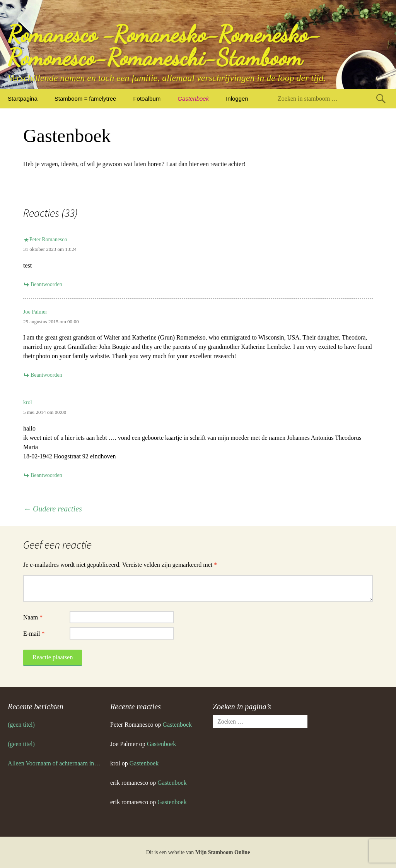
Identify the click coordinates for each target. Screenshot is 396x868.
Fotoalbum (147, 99)
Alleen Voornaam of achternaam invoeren (55, 763)
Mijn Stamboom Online (223, 852)
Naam (33, 617)
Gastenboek (193, 99)
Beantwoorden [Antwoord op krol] (46, 475)
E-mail (34, 634)
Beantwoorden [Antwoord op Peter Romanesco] (46, 284)
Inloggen (237, 99)
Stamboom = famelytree (85, 99)
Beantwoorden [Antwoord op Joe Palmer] (46, 375)
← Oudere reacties (53, 509)
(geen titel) (21, 725)
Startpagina (23, 99)
